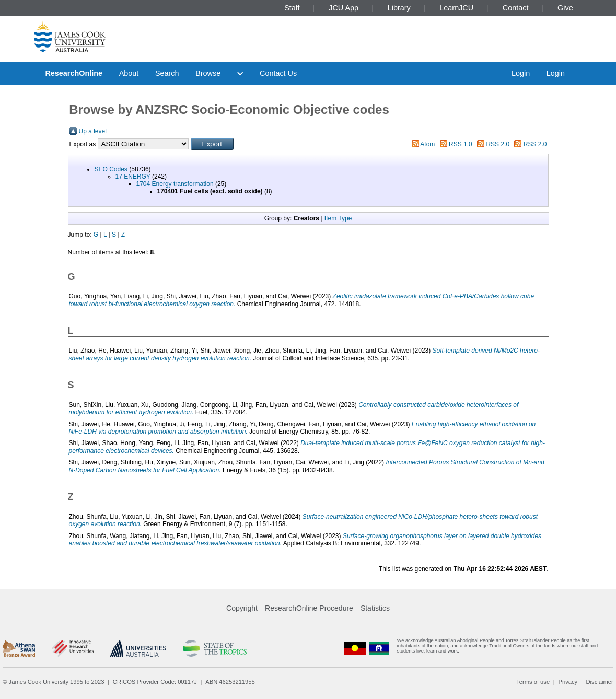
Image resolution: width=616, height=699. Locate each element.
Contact (516, 8)
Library (399, 8)
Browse (208, 73)
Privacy (568, 682)
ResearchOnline (74, 73)
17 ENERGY (133, 177)
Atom (427, 144)
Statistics (375, 608)
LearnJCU (456, 8)
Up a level (93, 131)
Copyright (242, 608)
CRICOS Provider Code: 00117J (155, 682)
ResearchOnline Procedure (309, 608)
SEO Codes (111, 169)
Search (167, 73)
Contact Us (278, 73)
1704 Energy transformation (175, 184)
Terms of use (533, 682)
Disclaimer (600, 682)
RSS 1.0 (461, 144)
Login (521, 73)
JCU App (344, 8)
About (129, 73)
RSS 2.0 (498, 144)
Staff (292, 8)
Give (565, 8)
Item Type (338, 218)
